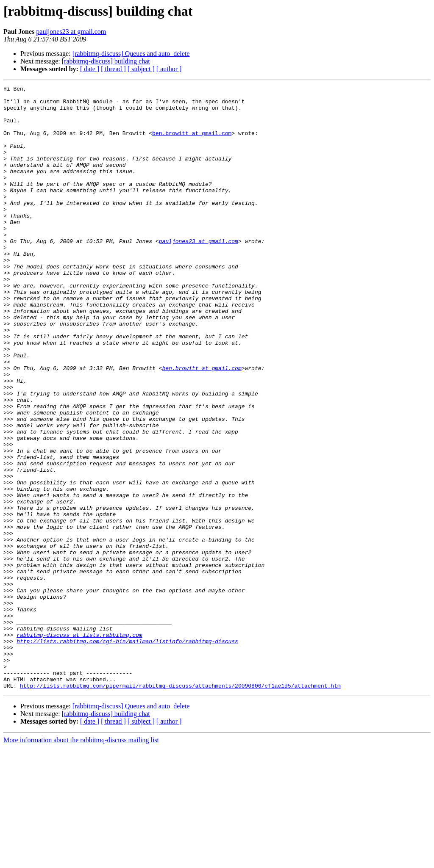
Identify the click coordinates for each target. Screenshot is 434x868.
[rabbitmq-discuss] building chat (106, 61)
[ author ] (169, 69)
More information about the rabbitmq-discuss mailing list (81, 861)
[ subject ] (141, 69)
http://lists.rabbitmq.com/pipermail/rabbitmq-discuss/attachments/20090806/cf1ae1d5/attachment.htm (180, 806)
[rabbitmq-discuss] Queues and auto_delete (131, 54)
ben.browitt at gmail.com (192, 143)
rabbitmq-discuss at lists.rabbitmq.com (79, 745)
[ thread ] (113, 69)
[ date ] (90, 69)
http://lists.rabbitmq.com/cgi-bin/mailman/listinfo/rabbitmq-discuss (127, 753)
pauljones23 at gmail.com (71, 32)
